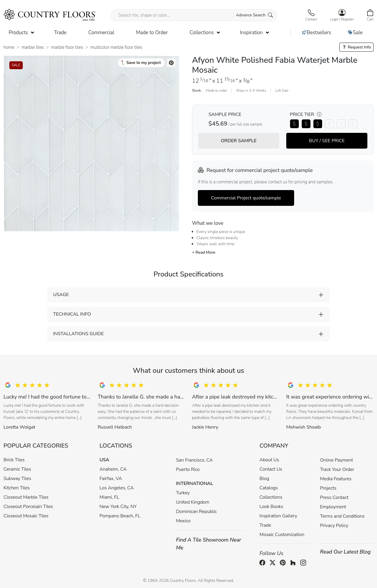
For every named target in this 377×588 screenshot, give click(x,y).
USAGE (61, 295)
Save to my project (141, 63)
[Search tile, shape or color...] (194, 15)
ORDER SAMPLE (239, 141)
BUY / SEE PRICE (327, 141)
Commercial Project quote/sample (246, 198)
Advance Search (255, 15)
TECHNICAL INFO (72, 314)
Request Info (356, 47)
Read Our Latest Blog (345, 552)
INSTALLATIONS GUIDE (78, 334)
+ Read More (204, 252)
